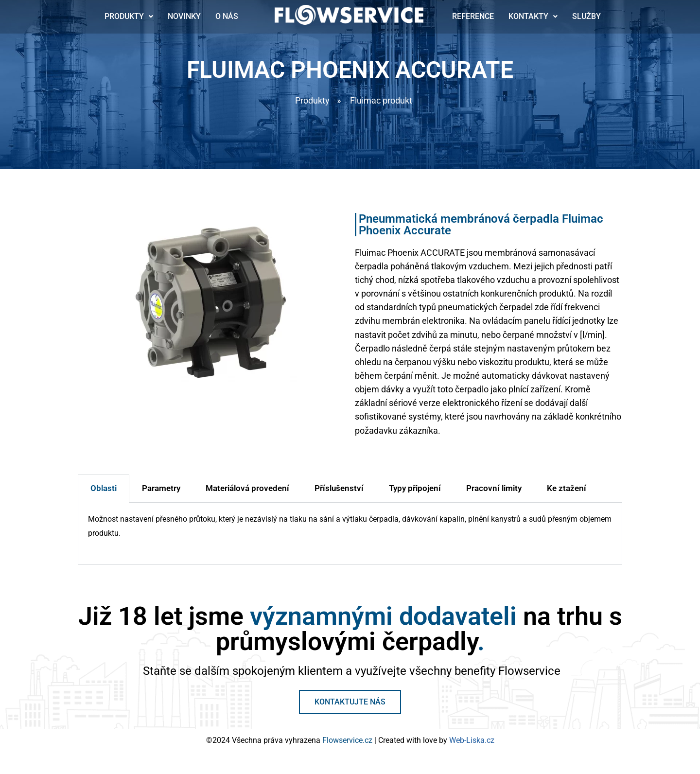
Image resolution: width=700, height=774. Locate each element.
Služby (586, 17)
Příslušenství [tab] (339, 494)
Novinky (184, 17)
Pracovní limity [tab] (494, 494)
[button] (129, 17)
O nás (227, 17)
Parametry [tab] (161, 494)
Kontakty (533, 17)
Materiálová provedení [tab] (247, 494)
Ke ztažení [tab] (567, 494)
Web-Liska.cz (472, 747)
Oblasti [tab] (104, 494)
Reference (473, 17)
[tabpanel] (350, 540)
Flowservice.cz (348, 747)
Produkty (129, 17)
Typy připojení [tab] (415, 494)
